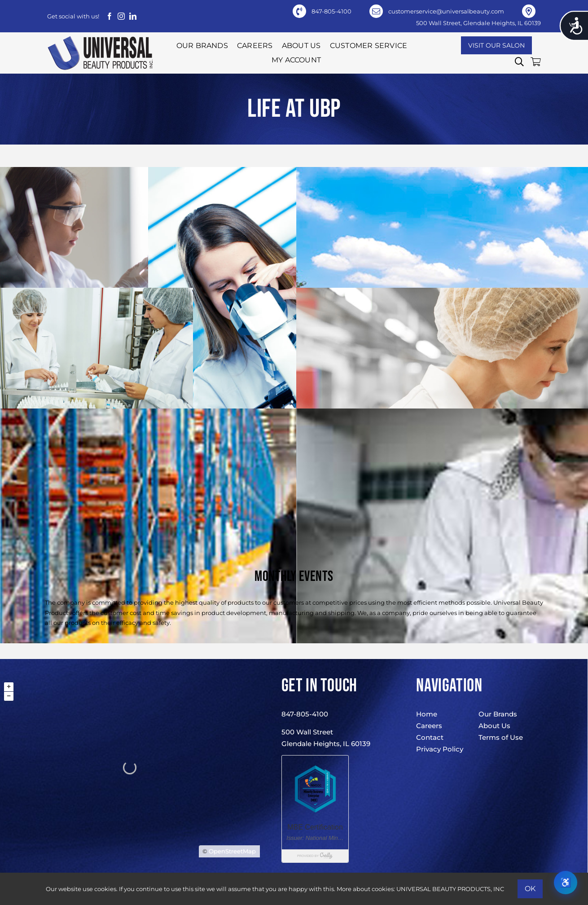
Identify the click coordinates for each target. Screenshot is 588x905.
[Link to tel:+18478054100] (299, 11)
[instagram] (121, 16)
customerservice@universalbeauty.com (446, 11)
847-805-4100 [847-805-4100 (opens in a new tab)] (331, 11)
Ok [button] (530, 889)
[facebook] (110, 16)
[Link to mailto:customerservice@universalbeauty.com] (376, 11)
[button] (519, 62)
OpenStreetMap (232, 851)
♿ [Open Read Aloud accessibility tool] (566, 882)
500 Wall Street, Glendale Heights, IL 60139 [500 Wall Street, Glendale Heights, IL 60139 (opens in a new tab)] (478, 23)
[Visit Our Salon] (496, 45)
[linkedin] (133, 16)
